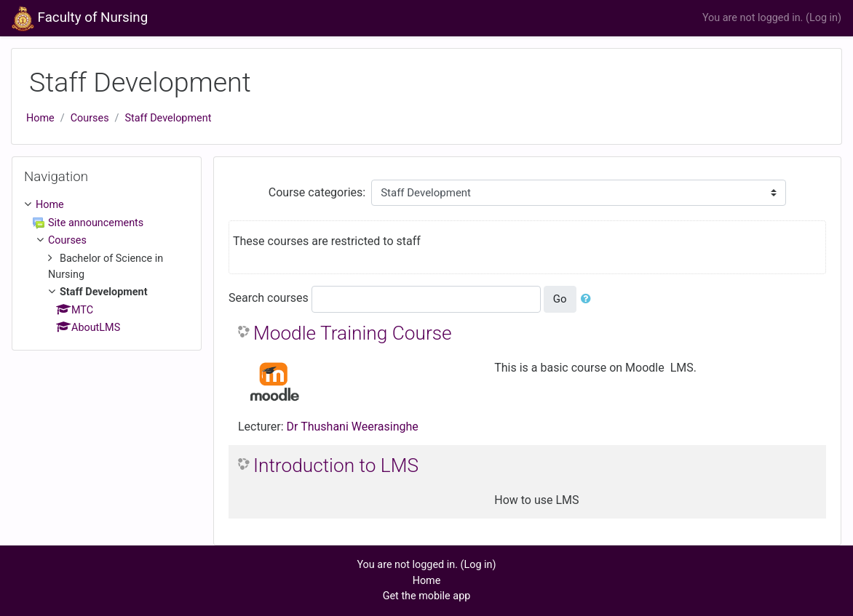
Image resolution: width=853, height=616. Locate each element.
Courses (90, 118)
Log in (824, 18)
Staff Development (168, 118)
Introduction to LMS (336, 465)
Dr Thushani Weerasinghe (353, 427)
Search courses (269, 299)
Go (560, 299)
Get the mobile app (427, 596)
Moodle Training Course (353, 333)
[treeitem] (107, 205)
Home (40, 118)
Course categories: (317, 192)
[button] (589, 299)
